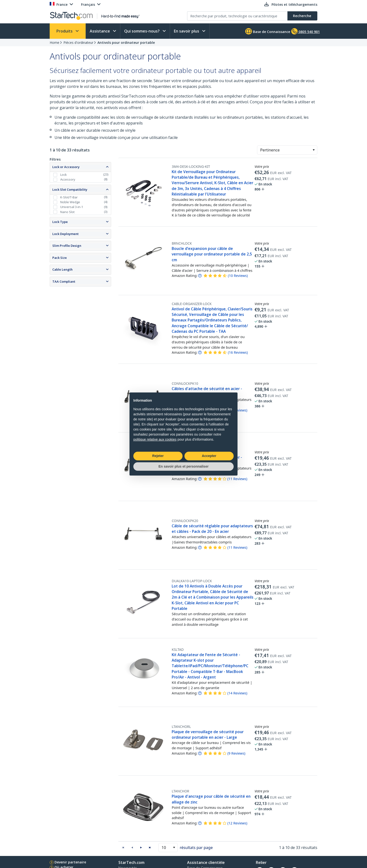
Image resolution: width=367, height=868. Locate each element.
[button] (314, 150)
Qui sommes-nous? (142, 31)
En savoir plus (187, 31)
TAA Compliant (64, 281)
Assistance (100, 31)
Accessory (68, 179)
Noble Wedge (70, 202)
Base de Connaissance (268, 31)
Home (54, 42)
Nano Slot (67, 212)
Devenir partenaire (70, 862)
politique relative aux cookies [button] (155, 439)
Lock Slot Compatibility (70, 189)
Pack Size (60, 258)
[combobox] (287, 150)
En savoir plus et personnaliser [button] (183, 466)
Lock (64, 175)
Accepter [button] (209, 456)
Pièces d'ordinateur (78, 42)
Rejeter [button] (158, 456)
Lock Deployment (65, 234)
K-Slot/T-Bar (69, 197)
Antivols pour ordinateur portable (126, 42)
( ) (238, 276)
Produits (65, 31)
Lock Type (60, 222)
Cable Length (62, 269)
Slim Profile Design (67, 246)
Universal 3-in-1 (72, 207)
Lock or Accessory (66, 167)
